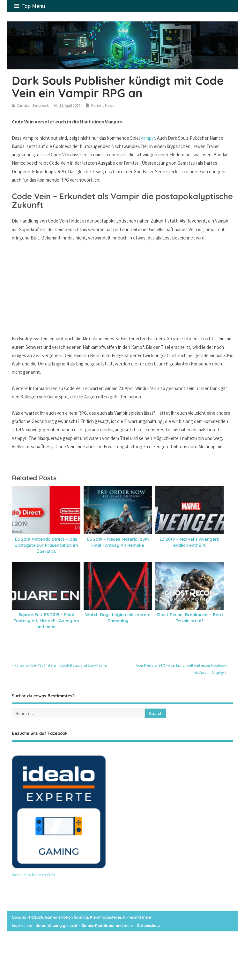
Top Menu (30, 6)
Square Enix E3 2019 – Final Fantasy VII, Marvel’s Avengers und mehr (46, 620)
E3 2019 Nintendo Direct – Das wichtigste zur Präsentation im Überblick (46, 545)
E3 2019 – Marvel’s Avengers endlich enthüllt (189, 542)
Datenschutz (148, 925)
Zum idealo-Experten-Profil (33, 875)
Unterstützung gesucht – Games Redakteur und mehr (84, 925)
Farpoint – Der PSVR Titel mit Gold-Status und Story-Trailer (61, 665)
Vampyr (148, 138)
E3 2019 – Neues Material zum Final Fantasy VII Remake (118, 542)
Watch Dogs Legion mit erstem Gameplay (118, 617)
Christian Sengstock (33, 105)
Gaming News (102, 105)
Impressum (22, 925)
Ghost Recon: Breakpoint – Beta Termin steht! (189, 617)
